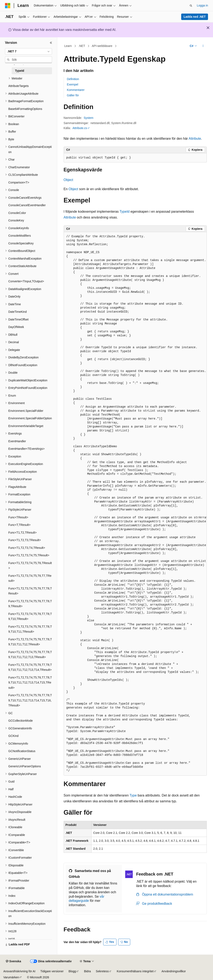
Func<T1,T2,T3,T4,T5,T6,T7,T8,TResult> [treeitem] (30, 591)
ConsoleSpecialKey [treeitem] (21, 243)
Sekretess (102, 971)
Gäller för (73, 95)
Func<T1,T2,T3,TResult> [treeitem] (25, 540)
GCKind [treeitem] (13, 736)
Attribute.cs (80, 128)
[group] (135, 504)
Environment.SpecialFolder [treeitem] (26, 411)
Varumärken (11, 977)
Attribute (195, 139)
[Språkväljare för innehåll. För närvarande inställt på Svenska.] (13, 961)
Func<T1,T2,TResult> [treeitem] (22, 533)
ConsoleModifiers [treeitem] (20, 236)
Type (133, 795)
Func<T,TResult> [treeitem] (19, 525)
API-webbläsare (102, 46)
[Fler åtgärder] (203, 46)
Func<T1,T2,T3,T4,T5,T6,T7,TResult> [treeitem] (30, 578)
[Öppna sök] (191, 6)
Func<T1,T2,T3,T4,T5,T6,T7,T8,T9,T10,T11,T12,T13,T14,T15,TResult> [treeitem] (30, 683)
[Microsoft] (8, 6)
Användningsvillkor (174, 971)
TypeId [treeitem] (20, 71)
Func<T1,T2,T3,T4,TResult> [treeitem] (27, 548)
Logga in (202, 5)
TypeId (125, 212)
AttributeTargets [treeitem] (19, 86)
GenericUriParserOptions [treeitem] (25, 766)
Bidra (87, 971)
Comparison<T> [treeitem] (19, 182)
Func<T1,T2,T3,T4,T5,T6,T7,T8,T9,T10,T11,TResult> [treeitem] (30, 629)
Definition (73, 79)
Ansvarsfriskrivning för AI (19, 971)
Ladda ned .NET (195, 17)
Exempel (73, 84)
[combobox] (28, 52)
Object (68, 180)
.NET (82, 46)
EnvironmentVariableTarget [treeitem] (26, 426)
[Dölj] (51, 43)
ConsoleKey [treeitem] (16, 220)
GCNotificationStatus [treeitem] (22, 751)
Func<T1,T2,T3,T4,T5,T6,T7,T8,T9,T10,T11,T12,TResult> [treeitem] (30, 642)
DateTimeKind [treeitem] (17, 312)
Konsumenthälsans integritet (135, 971)
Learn (68, 46)
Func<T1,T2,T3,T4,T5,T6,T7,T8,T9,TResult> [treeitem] (30, 604)
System (89, 118)
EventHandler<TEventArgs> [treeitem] (26, 449)
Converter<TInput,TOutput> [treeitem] (26, 281)
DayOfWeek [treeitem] (16, 327)
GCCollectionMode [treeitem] (21, 721)
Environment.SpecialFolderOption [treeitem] (30, 418)
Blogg (72, 971)
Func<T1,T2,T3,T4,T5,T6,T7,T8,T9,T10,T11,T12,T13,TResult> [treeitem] (30, 655)
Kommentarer (76, 90)
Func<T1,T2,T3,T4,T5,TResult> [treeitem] (29, 555)
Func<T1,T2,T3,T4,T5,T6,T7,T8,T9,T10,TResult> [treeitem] (30, 616)
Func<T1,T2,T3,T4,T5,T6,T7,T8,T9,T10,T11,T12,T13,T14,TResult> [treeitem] (30, 667)
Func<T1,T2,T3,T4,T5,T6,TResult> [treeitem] (30, 566)
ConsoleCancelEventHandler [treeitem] (27, 205)
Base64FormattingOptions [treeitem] (25, 109)
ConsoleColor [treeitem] (17, 213)
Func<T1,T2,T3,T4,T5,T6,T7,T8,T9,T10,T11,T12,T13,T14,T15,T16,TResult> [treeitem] (30, 700)
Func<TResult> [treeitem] (18, 517)
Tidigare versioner (52, 971)
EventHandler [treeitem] (17, 441)
